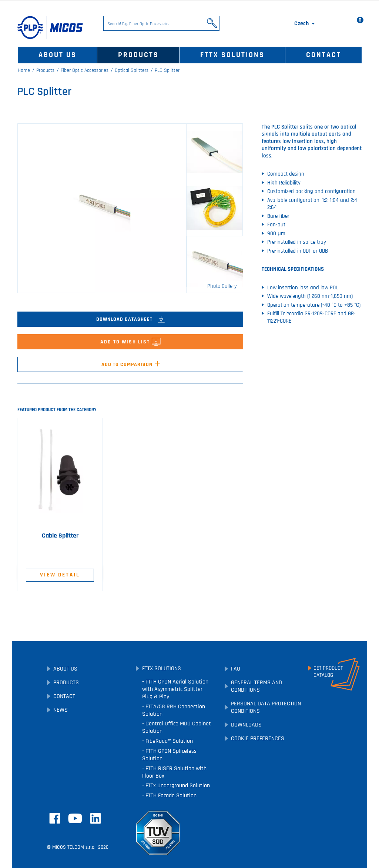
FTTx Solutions (232, 55)
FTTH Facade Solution (170, 796)
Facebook (55, 818)
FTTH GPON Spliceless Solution (169, 755)
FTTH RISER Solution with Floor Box (174, 772)
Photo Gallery (222, 286)
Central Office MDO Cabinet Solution (177, 727)
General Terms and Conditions (256, 686)
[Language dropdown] (305, 24)
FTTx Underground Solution (177, 786)
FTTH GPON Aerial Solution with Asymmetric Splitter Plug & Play (175, 689)
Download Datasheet (130, 319)
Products (138, 55)
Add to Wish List (130, 344)
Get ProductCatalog (328, 672)
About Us (58, 55)
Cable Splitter (60, 536)
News (61, 710)
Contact (324, 55)
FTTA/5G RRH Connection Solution (174, 710)
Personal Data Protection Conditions (266, 707)
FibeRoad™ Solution (168, 741)
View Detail (60, 575)
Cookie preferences (258, 739)
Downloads (246, 725)
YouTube (75, 818)
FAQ (236, 669)
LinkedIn (95, 818)
